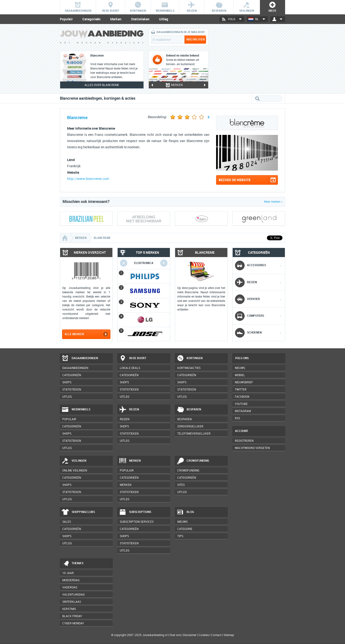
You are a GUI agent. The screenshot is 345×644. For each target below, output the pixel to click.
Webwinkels (76, 410)
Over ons (175, 635)
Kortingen (190, 358)
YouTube (241, 404)
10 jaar (68, 573)
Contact (216, 635)
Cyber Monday (73, 623)
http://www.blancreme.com (88, 179)
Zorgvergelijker (190, 426)
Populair (66, 19)
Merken (116, 19)
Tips (180, 536)
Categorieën (92, 19)
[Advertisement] (249, 59)
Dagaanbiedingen (80, 358)
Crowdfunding (193, 461)
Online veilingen (75, 471)
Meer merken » (273, 202)
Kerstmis (69, 609)
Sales (67, 522)
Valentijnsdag (74, 595)
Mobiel (240, 375)
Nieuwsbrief (244, 382)
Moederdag (71, 580)
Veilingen (74, 461)
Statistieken (140, 19)
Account (242, 431)
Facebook (242, 397)
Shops (67, 382)
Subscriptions (135, 512)
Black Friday (72, 616)
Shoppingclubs (78, 512)
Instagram (243, 411)
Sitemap (229, 635)
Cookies (203, 635)
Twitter (241, 390)
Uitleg (164, 19)
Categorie (185, 529)
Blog (185, 512)
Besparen (189, 410)
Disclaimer (190, 635)
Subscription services (137, 522)
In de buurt (133, 358)
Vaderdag (70, 587)
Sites (181, 485)
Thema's (72, 563)
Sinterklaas (72, 602)
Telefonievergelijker (194, 434)
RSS (237, 418)
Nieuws (182, 522)
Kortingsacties (189, 368)
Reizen (129, 410)
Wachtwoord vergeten (252, 448)
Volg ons (242, 358)
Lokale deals (130, 368)
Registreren (244, 441)
